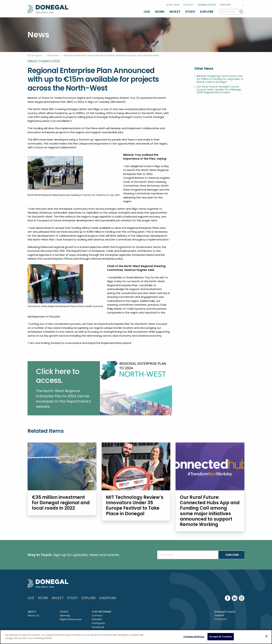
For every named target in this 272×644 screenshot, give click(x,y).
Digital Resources (71, 619)
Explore (207, 11)
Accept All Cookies (221, 637)
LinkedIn (97, 619)
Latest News (173, 4)
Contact (189, 4)
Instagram (98, 623)
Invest (175, 11)
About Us (33, 615)
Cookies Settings (194, 637)
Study (190, 11)
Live (147, 11)
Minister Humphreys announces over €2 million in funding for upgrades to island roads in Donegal (220, 78)
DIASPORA (108, 598)
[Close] (266, 636)
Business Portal (207, 4)
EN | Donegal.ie (35, 55)
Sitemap (65, 615)
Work (160, 11)
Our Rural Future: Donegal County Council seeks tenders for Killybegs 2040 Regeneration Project (219, 89)
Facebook (98, 627)
